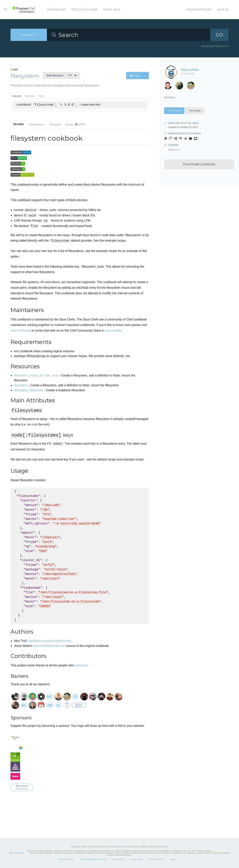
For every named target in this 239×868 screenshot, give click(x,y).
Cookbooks (56, 10)
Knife (41, 96)
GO (219, 35)
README (18, 124)
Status (173, 859)
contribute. (82, 665)
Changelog (55, 124)
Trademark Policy (156, 859)
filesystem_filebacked (29, 390)
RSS (14, 70)
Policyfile (17, 96)
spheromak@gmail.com (49, 646)
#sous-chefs (113, 330)
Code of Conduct (66, 859)
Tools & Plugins (84, 10)
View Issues (195, 111)
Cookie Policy (137, 859)
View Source (174, 111)
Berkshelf (30, 96)
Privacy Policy (118, 859)
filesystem (21, 385)
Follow (138, 76)
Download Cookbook (199, 164)
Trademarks (19, 853)
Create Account (199, 10)
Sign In (223, 10)
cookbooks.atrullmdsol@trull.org (49, 641)
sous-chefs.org (21, 330)
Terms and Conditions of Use (93, 859)
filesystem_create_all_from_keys (36, 375)
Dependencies (37, 124)
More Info (112, 10)
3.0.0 (59, 75)
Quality (75, 124)
